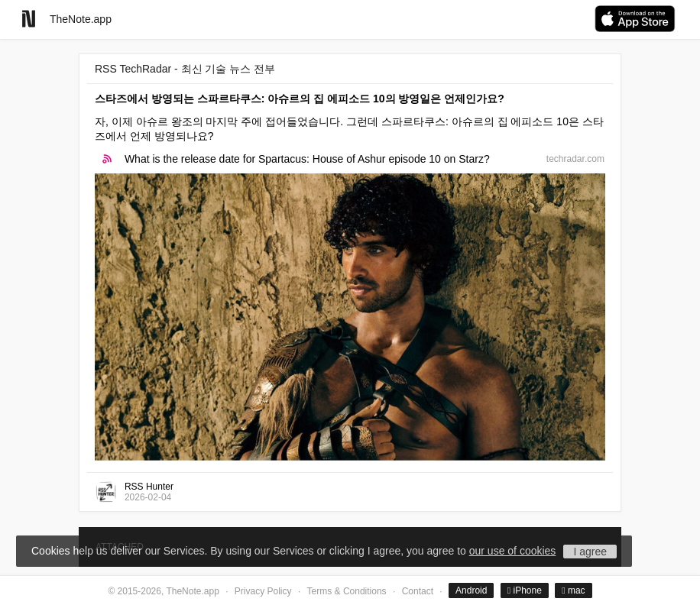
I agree (590, 552)
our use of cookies (513, 551)
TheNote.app (81, 19)
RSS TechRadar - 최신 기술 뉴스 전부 (185, 69)
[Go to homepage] (29, 19)
